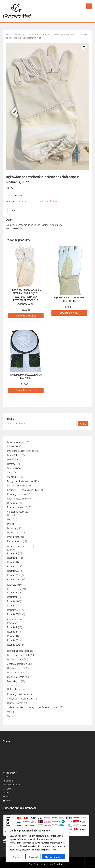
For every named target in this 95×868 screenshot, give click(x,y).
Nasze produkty (11, 773)
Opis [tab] (12, 211)
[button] (84, 48)
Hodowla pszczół (11, 785)
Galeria (6, 793)
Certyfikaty (8, 789)
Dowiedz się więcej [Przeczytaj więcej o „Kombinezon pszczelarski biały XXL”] (26, 390)
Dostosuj (17, 857)
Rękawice (48, 35)
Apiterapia (8, 781)
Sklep (7, 801)
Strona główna (13, 35)
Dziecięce (59, 35)
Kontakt (7, 797)
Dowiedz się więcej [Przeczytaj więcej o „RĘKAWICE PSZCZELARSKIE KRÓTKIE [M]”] (69, 313)
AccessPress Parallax (57, 864)
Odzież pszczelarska (31, 35)
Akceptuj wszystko (54, 857)
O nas (6, 777)
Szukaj (11, 419)
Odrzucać (33, 857)
